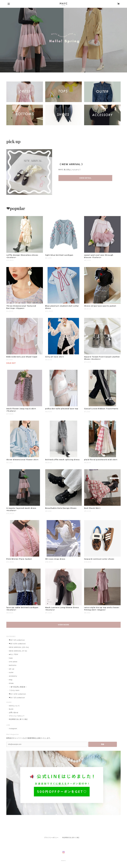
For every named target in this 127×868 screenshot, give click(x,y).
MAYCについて (14, 706)
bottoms (13, 665)
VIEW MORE (64, 625)
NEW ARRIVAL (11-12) (18, 651)
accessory (13, 676)
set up (12, 669)
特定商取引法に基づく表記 (18, 719)
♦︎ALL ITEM (13, 654)
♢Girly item (14, 690)
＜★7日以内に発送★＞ (18, 687)
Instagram (13, 729)
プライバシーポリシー (17, 716)
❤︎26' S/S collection (17, 640)
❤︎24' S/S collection (17, 698)
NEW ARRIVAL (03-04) (19, 647)
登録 (103, 744)
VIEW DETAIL (85, 178)
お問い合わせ (14, 712)
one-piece (13, 662)
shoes (11, 683)
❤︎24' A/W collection (17, 694)
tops (11, 658)
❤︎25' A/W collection (17, 644)
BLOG (11, 709)
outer (11, 672)
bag (11, 680)
